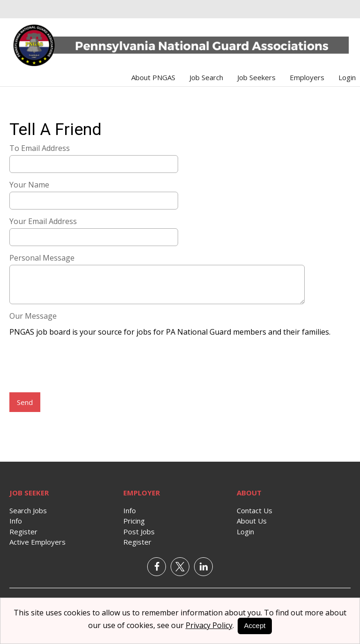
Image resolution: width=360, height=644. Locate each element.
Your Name (29, 185)
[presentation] (81, 366)
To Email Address (40, 148)
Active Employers (37, 542)
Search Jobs (28, 510)
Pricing (134, 521)
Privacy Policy (209, 625)
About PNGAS (153, 77)
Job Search (206, 77)
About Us (252, 521)
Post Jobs (139, 532)
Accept (255, 625)
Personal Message (42, 258)
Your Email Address (43, 221)
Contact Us (255, 510)
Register (23, 532)
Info (16, 521)
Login (347, 77)
